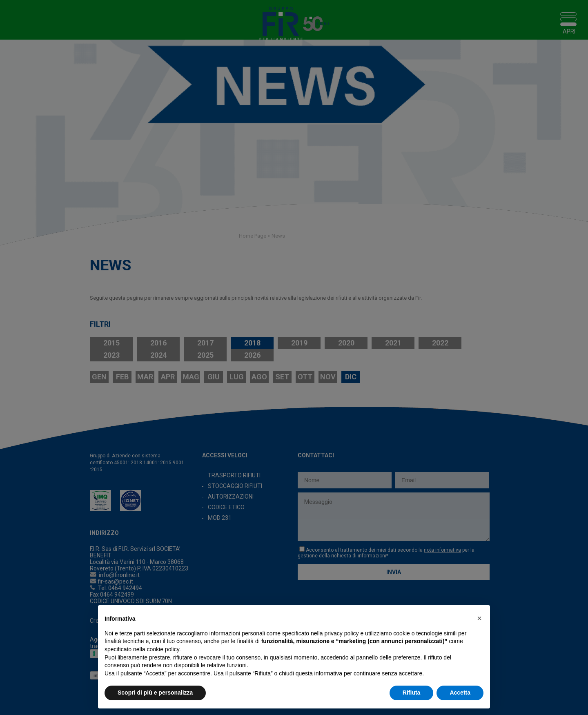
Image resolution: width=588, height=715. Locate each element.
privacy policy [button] (342, 633)
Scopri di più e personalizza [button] (155, 693)
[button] (479, 618)
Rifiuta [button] (412, 693)
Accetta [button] (460, 693)
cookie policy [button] (163, 649)
